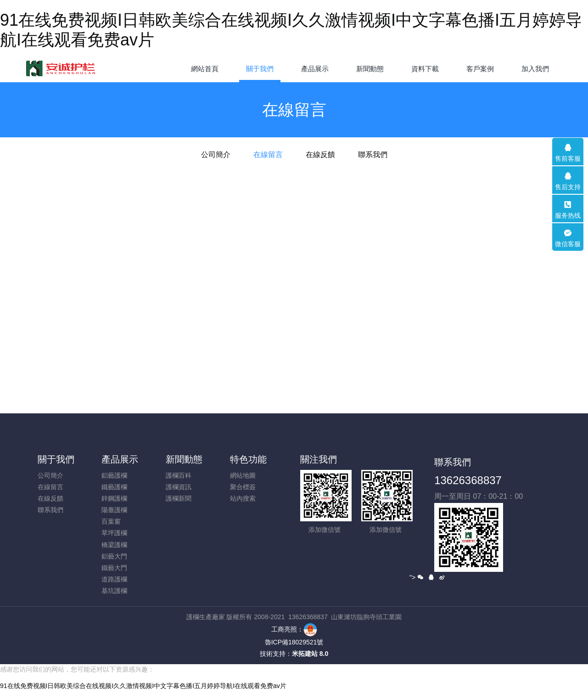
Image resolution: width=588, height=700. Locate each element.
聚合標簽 (243, 487)
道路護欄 (114, 579)
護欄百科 (179, 475)
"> (417, 577)
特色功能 (248, 459)
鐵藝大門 (114, 568)
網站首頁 (205, 69)
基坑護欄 (114, 591)
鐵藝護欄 (114, 487)
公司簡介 (216, 155)
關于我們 (56, 459)
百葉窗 (111, 521)
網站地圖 (243, 475)
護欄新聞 (179, 498)
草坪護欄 (114, 533)
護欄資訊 (179, 487)
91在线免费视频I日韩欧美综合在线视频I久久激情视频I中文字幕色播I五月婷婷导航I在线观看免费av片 (143, 695)
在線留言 (268, 155)
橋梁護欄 (114, 545)
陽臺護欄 (114, 510)
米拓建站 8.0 (310, 654)
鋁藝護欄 (114, 475)
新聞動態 (184, 459)
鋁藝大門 (114, 556)
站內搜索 (243, 498)
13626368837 (468, 480)
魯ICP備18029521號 (294, 642)
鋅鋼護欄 (114, 498)
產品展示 (120, 459)
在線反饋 (320, 155)
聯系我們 (373, 155)
